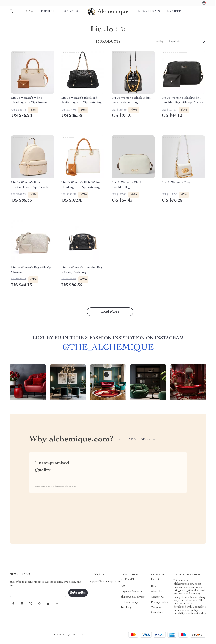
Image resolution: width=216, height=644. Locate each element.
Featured (173, 12)
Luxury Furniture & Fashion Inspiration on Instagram (108, 342)
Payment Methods (131, 593)
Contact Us (158, 599)
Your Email (20, 595)
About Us (157, 593)
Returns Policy (129, 604)
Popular (48, 12)
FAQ (124, 588)
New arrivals (149, 12)
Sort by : (160, 44)
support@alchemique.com (105, 583)
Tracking (126, 610)
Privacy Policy (160, 604)
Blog (154, 588)
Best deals (69, 12)
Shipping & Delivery (133, 599)
